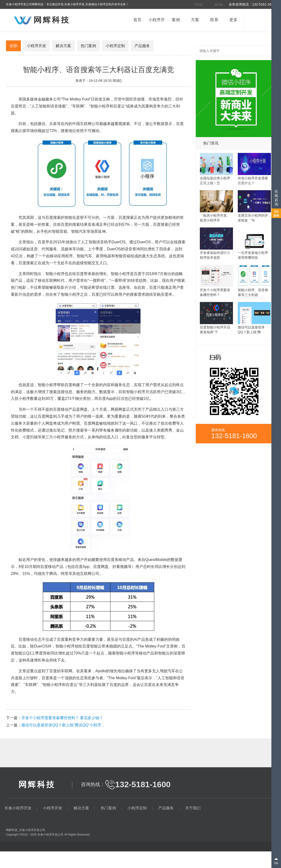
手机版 (199, 5)
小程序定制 (115, 46)
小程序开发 (37, 46)
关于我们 (193, 808)
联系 (214, 20)
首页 (137, 20)
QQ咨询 (276, 214)
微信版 (219, 5)
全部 (13, 46)
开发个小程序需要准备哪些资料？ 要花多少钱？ (62, 718)
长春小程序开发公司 (32, 830)
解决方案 (63, 46)
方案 (195, 20)
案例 (176, 20)
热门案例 (88, 46)
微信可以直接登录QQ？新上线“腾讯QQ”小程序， (63, 725)
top (276, 863)
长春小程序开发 (48, 835)
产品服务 (142, 46)
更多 (233, 20)
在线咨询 (277, 198)
